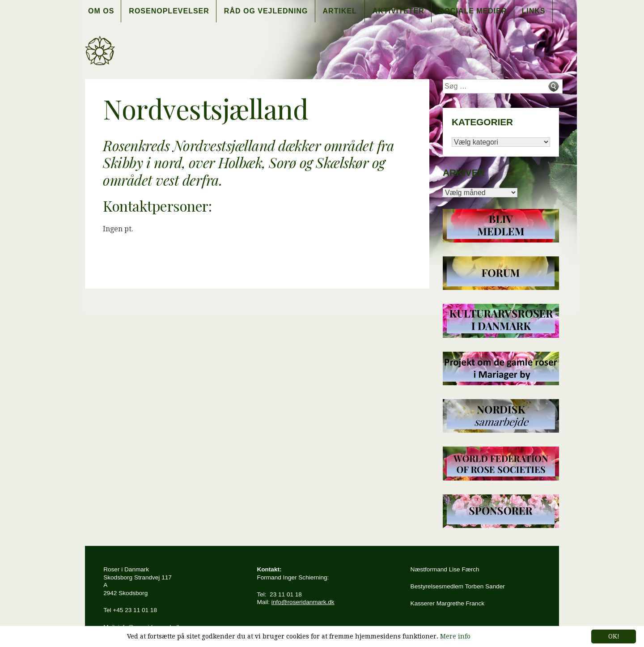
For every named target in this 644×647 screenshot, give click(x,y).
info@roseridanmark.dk (303, 602)
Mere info (455, 636)
